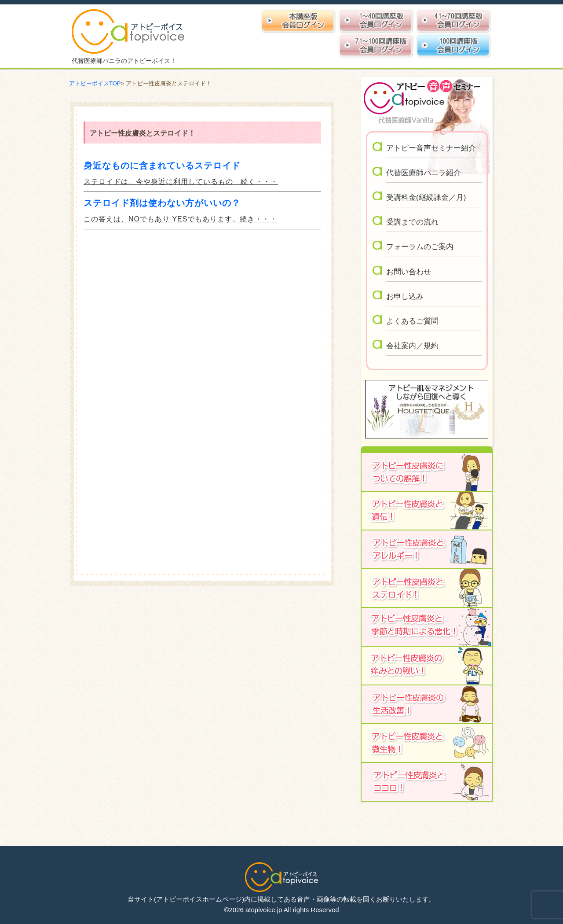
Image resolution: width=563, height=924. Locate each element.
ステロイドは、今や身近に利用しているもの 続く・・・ (181, 182)
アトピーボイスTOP (95, 83)
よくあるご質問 (412, 321)
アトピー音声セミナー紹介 (431, 148)
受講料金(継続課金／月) (426, 197)
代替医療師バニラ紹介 (424, 173)
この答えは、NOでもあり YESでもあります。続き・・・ (180, 219)
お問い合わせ (409, 272)
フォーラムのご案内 (420, 247)
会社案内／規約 (412, 346)
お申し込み (405, 296)
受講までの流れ (412, 222)
